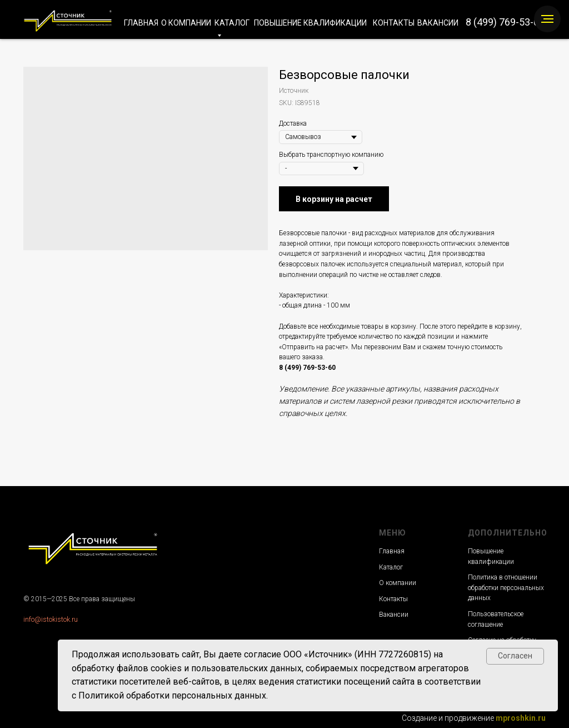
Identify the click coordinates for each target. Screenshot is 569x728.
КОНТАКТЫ (394, 23)
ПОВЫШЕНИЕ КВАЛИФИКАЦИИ (310, 23)
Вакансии (394, 615)
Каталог (391, 567)
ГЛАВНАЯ (141, 23)
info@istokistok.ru (51, 620)
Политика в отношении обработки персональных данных (506, 588)
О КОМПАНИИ (186, 23)
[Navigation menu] (547, 19)
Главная (392, 551)
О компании (398, 583)
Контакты (393, 599)
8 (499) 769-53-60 (505, 22)
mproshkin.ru (521, 718)
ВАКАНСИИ (438, 23)
